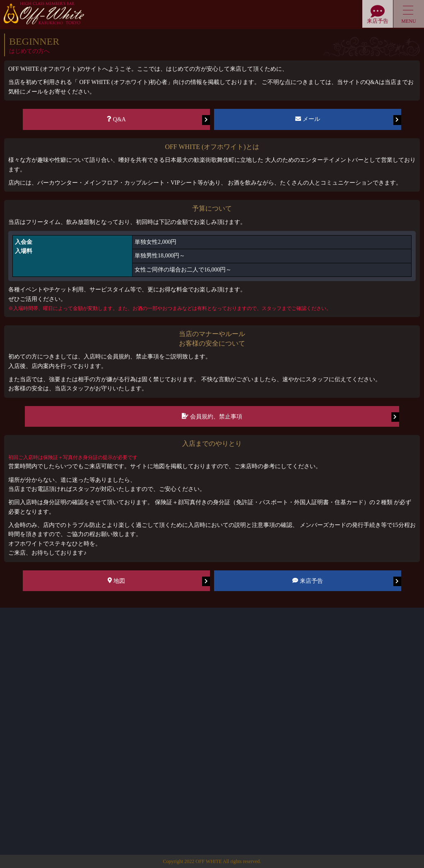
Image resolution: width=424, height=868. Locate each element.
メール (348, 120)
